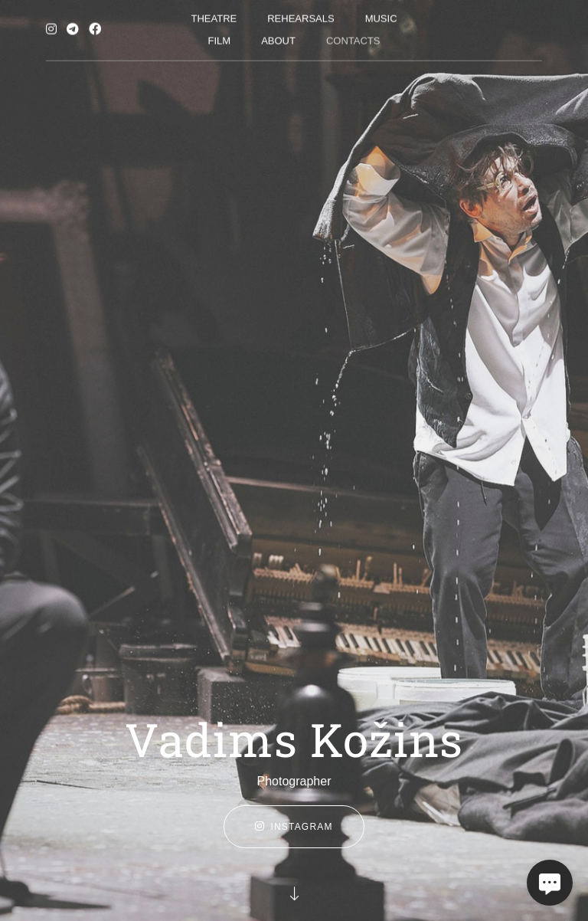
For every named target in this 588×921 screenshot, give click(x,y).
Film (220, 38)
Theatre (214, 16)
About (278, 38)
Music (381, 16)
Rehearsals (301, 16)
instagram (294, 827)
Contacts (353, 38)
